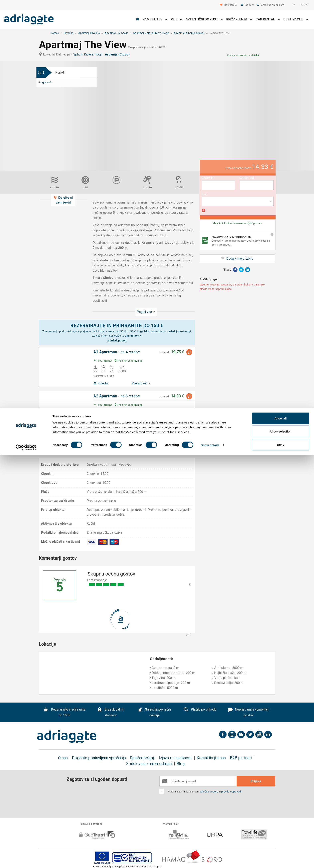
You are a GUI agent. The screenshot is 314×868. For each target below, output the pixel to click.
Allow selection (280, 844)
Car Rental (268, 19)
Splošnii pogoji (117, 340)
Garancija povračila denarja (154, 713)
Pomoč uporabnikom (270, 5)
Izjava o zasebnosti (176, 758)
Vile (177, 19)
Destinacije (296, 19)
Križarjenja (239, 19)
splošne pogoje (209, 791)
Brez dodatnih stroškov (111, 713)
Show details (210, 858)
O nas (63, 758)
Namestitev (155, 19)
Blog (181, 764)
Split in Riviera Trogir (89, 54)
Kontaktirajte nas (211, 758)
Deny (281, 857)
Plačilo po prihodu (200, 710)
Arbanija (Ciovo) (118, 54)
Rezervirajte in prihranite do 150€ (64, 713)
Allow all (281, 831)
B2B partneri (241, 758)
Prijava (256, 781)
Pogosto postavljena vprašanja (99, 758)
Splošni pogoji (142, 758)
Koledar (101, 383)
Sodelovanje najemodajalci (149, 764)
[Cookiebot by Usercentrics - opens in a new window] (26, 860)
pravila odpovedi (231, 791)
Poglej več (45, 82)
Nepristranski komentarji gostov (249, 713)
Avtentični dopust (204, 19)
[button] (291, 5)
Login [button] (249, 5)
